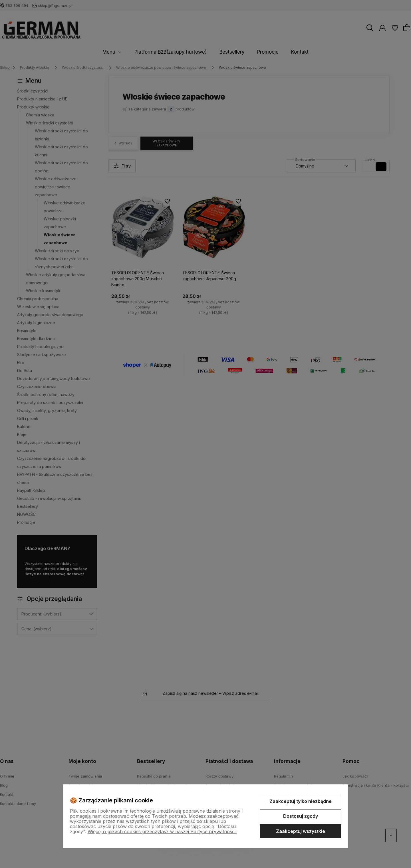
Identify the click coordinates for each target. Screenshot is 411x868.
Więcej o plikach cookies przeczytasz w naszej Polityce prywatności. (162, 831)
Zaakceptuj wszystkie (301, 831)
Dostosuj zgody (301, 816)
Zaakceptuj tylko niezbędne (301, 801)
